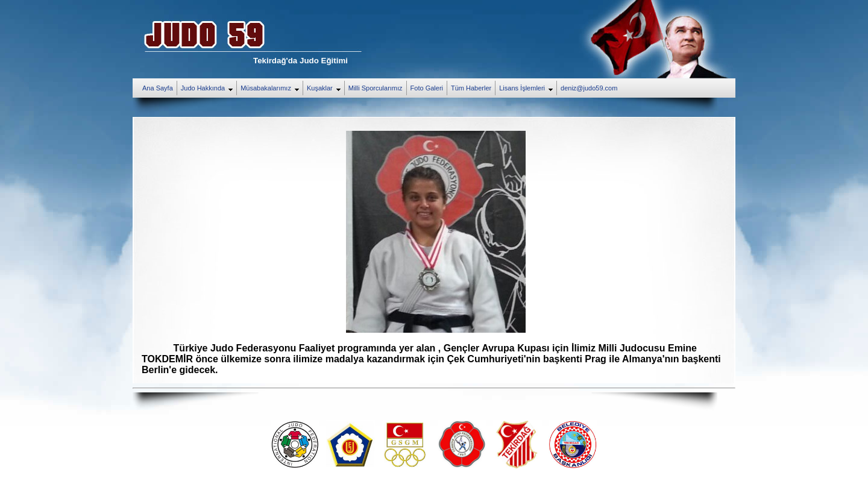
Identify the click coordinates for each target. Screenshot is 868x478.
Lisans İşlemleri (528, 89)
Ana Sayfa (158, 88)
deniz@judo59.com (589, 88)
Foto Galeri (427, 88)
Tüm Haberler (471, 88)
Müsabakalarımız (272, 89)
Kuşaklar (325, 89)
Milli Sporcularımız (376, 88)
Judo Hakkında (209, 89)
